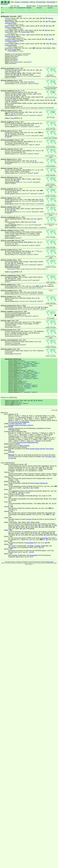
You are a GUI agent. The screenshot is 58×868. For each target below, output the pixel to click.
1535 (48, 535)
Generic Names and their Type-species (42, 449)
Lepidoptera (25, 2)
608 (6, 134)
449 (39, 219)
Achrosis (29, 8)
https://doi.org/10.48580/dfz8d (20, 422)
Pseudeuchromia (21, 8)
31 (34, 82)
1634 (12, 279)
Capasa (11, 8)
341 (47, 540)
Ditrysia (33, 2)
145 (12, 114)
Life (13, 2)
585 (54, 515)
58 (27, 493)
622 (43, 286)
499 (17, 527)
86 (42, 200)
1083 (14, 99)
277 (53, 525)
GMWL (7, 78)
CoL (11, 54)
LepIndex (12, 62)
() (39, 8)
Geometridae (51, 2)
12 (24, 552)
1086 (18, 75)
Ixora (12, 118)
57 (36, 298)
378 (30, 552)
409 (8, 192)
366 (46, 543)
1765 (47, 44)
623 (36, 92)
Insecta (18, 2)
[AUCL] (21, 25)
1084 (14, 210)
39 (53, 504)
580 (20, 493)
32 (32, 488)
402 (33, 292)
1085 (18, 181)
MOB (13, 78)
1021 (43, 527)
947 (47, 26)
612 (24, 488)
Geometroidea (41, 2)
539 (44, 18)
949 (46, 30)
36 (36, 161)
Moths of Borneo (25, 446)
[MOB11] (15, 25)
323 (54, 533)
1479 (24, 529)
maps (54, 77)
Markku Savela (50, 562)
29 (34, 401)
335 (40, 547)
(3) (34, 133)
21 (30, 557)
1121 (33, 535)
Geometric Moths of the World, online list (21, 425)
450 (39, 307)
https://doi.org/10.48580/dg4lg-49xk (27, 442)
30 (54, 540)
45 (54, 499)
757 (29, 527)
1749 (49, 39)
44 (10, 488)
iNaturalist (18, 54)
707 (19, 535)
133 (9, 510)
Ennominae (4, 4)
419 (34, 222)
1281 (10, 529)
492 (47, 21)
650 (37, 48)
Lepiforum (11, 428)
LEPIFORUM (49, 108)
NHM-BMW (26, 54)
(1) (27, 322)
